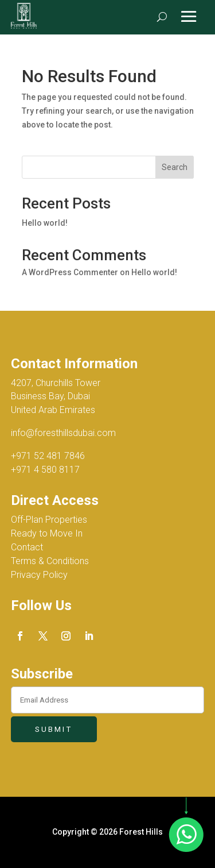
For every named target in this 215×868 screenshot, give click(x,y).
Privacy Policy (39, 575)
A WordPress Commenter (70, 272)
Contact (27, 547)
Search (175, 167)
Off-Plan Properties (49, 520)
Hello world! (45, 223)
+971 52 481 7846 (48, 456)
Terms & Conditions (50, 561)
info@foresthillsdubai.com (63, 433)
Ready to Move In (47, 533)
